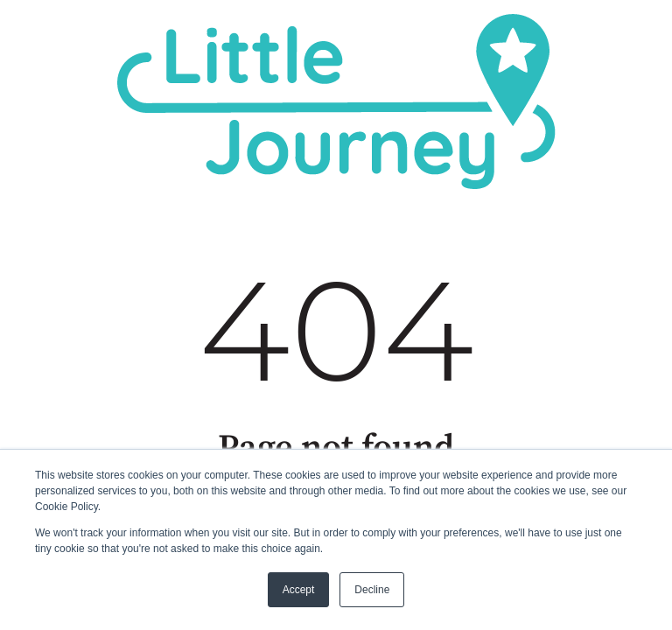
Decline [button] (372, 590)
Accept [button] (299, 590)
